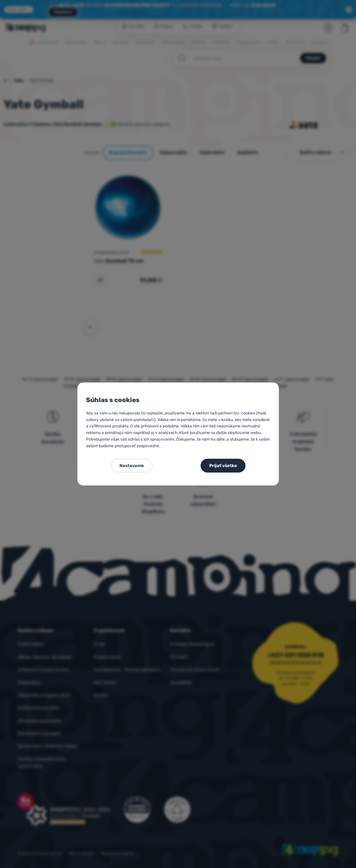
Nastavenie (132, 466)
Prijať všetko (223, 466)
